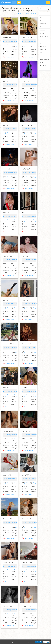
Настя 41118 (26, 431)
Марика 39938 (27, 125)
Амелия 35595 (27, 563)
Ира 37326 (26, 300)
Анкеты (21, 13)
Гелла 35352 (26, 606)
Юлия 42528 (7, 256)
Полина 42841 (27, 81)
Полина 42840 (27, 38)
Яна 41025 (6, 169)
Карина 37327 (27, 388)
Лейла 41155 (7, 519)
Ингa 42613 (7, 213)
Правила (14, 642)
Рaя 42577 (25, 213)
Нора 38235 (7, 388)
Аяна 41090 (7, 475)
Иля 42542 (26, 256)
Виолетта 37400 (8, 344)
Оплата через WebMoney (23, 642)
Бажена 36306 (8, 563)
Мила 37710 (26, 475)
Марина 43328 (8, 38)
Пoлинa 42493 (8, 300)
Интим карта (31, 13)
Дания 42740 (26, 519)
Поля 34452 (7, 81)
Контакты (32, 642)
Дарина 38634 (27, 344)
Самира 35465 (8, 606)
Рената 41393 (8, 431)
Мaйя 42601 (26, 169)
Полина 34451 (8, 125)
